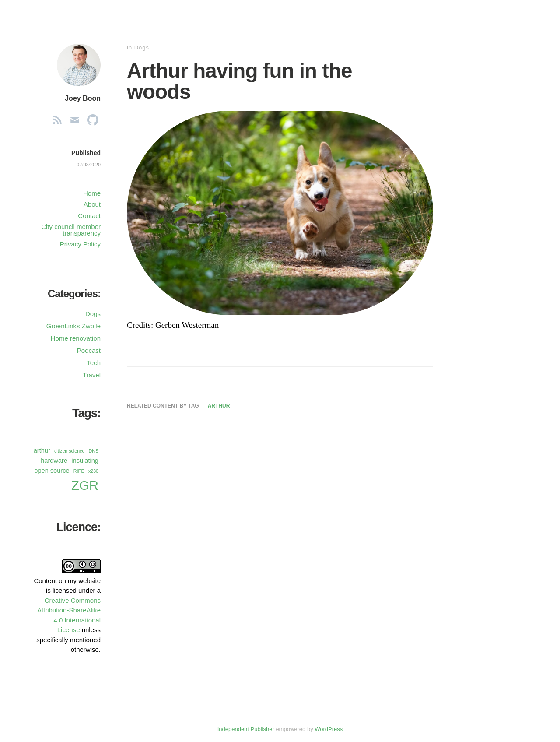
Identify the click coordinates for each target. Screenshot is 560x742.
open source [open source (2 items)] (52, 471)
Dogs (142, 47)
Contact (89, 216)
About (92, 204)
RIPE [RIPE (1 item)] (79, 471)
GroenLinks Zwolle (73, 326)
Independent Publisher (246, 729)
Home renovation (76, 338)
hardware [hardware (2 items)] (54, 461)
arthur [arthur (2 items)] (42, 450)
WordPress (329, 729)
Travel (92, 375)
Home (92, 193)
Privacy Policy (80, 244)
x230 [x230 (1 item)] (93, 471)
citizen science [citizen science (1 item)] (69, 451)
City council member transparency (71, 230)
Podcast (89, 350)
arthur (219, 406)
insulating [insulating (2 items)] (85, 461)
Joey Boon (83, 98)
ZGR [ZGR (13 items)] (85, 485)
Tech (94, 363)
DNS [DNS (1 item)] (94, 451)
